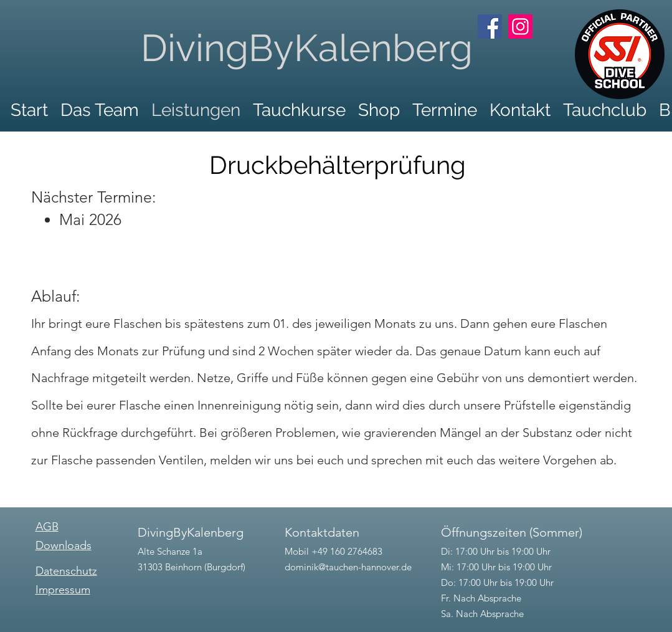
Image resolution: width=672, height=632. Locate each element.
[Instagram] (520, 26)
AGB (47, 527)
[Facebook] (490, 26)
